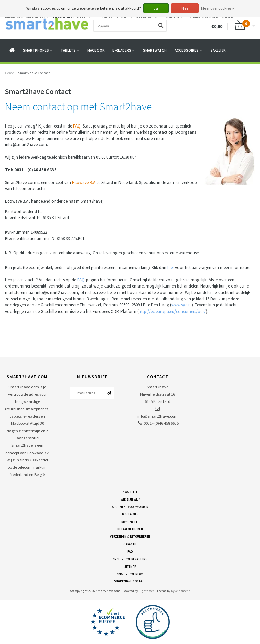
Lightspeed (147, 591)
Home (9, 73)
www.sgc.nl (181, 305)
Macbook (96, 50)
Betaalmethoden (130, 529)
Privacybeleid (130, 522)
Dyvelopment (180, 591)
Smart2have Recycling (130, 559)
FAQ (77, 126)
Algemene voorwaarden (130, 507)
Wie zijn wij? (130, 499)
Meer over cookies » (218, 8)
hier (171, 267)
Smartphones (38, 50)
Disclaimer (130, 514)
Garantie (130, 544)
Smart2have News (130, 574)
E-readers (124, 50)
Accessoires (188, 50)
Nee (185, 8)
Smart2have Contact (34, 73)
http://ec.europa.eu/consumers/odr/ (172, 311)
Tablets (70, 50)
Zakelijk (218, 50)
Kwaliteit (130, 492)
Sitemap (130, 566)
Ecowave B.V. (84, 182)
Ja (156, 8)
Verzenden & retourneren (130, 537)
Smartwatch (155, 50)
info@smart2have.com (158, 416)
